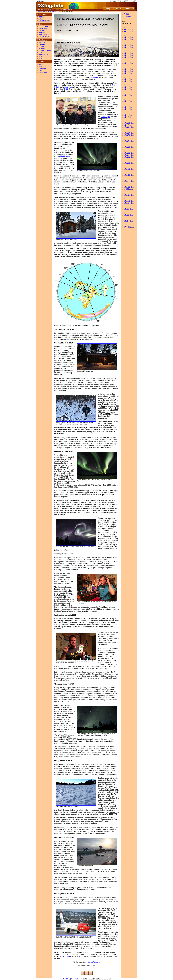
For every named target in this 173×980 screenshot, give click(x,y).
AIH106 (127, 69)
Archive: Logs (44, 36)
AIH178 (127, 37)
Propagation (43, 32)
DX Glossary (43, 28)
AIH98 (126, 73)
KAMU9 (127, 227)
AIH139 (127, 55)
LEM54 (126, 221)
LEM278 (127, 135)
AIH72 (126, 89)
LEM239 (127, 147)
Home (39, 12)
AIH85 (126, 81)
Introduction (43, 26)
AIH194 (127, 29)
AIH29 (126, 101)
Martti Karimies (66, 156)
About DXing (66, 979)
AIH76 (126, 87)
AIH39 (126, 95)
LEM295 (127, 123)
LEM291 (127, 127)
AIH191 (127, 31)
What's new (43, 72)
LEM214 (127, 155)
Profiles (41, 17)
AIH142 (127, 53)
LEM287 (127, 133)
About (41, 64)
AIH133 (127, 57)
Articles (41, 30)
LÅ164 (126, 189)
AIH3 (126, 125)
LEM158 (127, 175)
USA (40, 56)
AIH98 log (66, 956)
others (41, 58)
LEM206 (127, 157)
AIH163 (127, 45)
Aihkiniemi (42, 48)
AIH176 (127, 39)
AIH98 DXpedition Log (128, 15)
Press (41, 70)
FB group (42, 68)
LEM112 (127, 201)
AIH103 (127, 71)
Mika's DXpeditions (49, 12)
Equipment (43, 34)
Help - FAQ (43, 66)
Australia (42, 42)
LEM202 (127, 163)
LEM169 (127, 169)
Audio (41, 19)
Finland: (42, 46)
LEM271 (127, 141)
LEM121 (127, 195)
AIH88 (65, 89)
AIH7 (126, 117)
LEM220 (127, 153)
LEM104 (127, 203)
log (132, 29)
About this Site (75, 979)
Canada (42, 44)
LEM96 (126, 209)
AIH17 (126, 109)
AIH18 (126, 107)
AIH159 (127, 47)
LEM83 (126, 215)
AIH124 (127, 63)
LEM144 (127, 181)
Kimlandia (94, 77)
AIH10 (126, 115)
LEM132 (127, 187)
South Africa (43, 54)
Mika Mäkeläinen (93, 962)
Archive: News (44, 21)
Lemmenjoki (105, 117)
